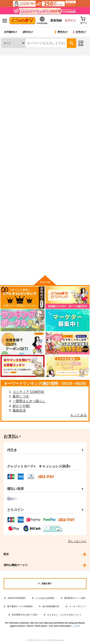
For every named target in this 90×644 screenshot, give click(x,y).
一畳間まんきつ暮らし (29, 401)
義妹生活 (19, 410)
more (77, 626)
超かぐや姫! (21, 406)
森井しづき (21, 396)
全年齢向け (11, 32)
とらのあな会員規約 (45, 598)
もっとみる (79, 415)
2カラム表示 (76, 145)
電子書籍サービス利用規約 (20, 606)
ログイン (70, 20)
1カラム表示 (84, 145)
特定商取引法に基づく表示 (25, 615)
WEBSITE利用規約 (17, 598)
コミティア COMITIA (28, 392)
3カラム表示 (68, 145)
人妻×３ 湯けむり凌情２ (14, 208)
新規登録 (56, 20)
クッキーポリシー (78, 606)
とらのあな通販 (11, 58)
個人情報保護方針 (51, 606)
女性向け (79, 32)
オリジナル (28, 75)
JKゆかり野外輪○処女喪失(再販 (44, 208)
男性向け (61, 32)
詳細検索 (81, 43)
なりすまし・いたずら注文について (64, 615)
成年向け (28, 32)
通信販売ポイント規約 (75, 598)
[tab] (77, 131)
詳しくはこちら (77, 541)
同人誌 (28, 58)
